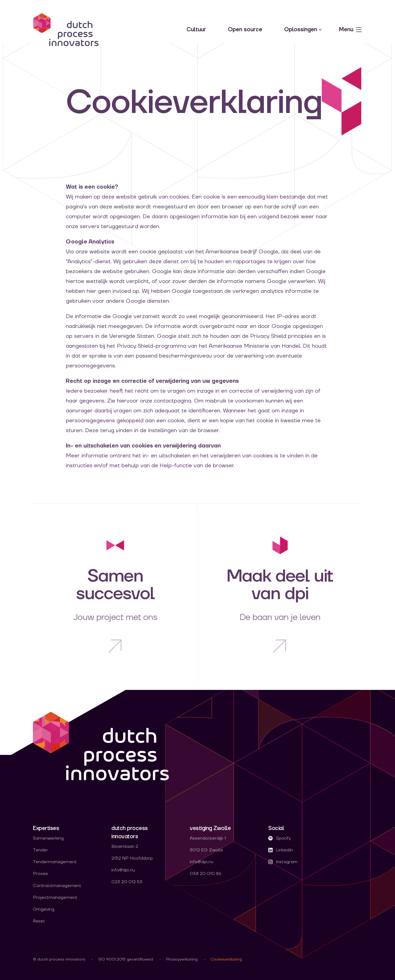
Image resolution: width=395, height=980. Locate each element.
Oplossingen (301, 30)
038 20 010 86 (206, 874)
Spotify (280, 838)
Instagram (283, 862)
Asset (39, 921)
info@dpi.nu (123, 870)
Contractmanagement (57, 886)
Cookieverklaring (226, 959)
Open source (245, 30)
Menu (351, 30)
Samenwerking (48, 838)
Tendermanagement (55, 862)
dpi (66, 30)
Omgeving (44, 909)
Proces (40, 874)
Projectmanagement (55, 898)
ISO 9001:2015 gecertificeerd (126, 959)
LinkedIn (281, 850)
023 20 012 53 (127, 882)
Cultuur (196, 30)
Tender (40, 850)
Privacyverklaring (182, 959)
